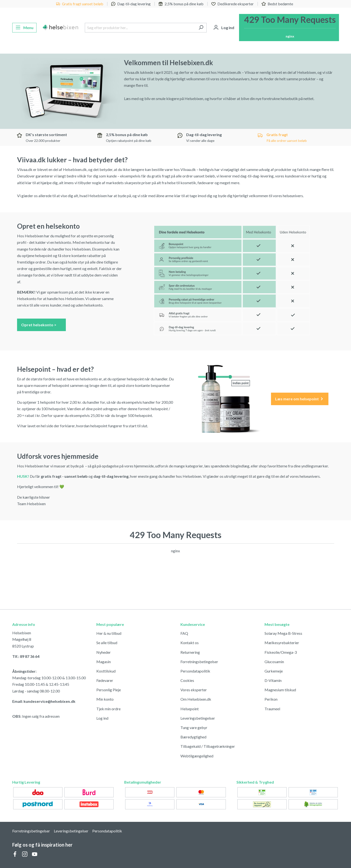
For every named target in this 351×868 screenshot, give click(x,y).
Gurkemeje (274, 671)
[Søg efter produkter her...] (140, 28)
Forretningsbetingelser (199, 662)
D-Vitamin (273, 680)
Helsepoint (190, 709)
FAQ (184, 633)
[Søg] (201, 28)
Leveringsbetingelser (198, 718)
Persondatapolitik (195, 671)
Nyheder (104, 652)
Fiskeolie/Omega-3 (281, 652)
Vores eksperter (194, 690)
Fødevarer (105, 680)
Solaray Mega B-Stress (283, 633)
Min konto (105, 699)
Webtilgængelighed (197, 756)
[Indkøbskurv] (289, 28)
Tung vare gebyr (194, 727)
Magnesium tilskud (280, 690)
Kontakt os (190, 643)
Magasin (104, 662)
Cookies (187, 680)
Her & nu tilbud (109, 633)
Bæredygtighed (193, 737)
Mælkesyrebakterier (282, 643)
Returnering (190, 652)
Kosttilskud (106, 671)
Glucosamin (274, 662)
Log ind (102, 718)
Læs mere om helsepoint (300, 399)
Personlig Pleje (109, 690)
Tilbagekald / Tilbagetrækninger (208, 746)
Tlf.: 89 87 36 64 (26, 656)
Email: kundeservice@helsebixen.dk (44, 701)
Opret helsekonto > (41, 324)
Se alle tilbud (107, 643)
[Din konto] (224, 28)
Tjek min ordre (108, 709)
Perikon (271, 699)
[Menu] (24, 28)
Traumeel (272, 709)
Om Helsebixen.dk (196, 699)
